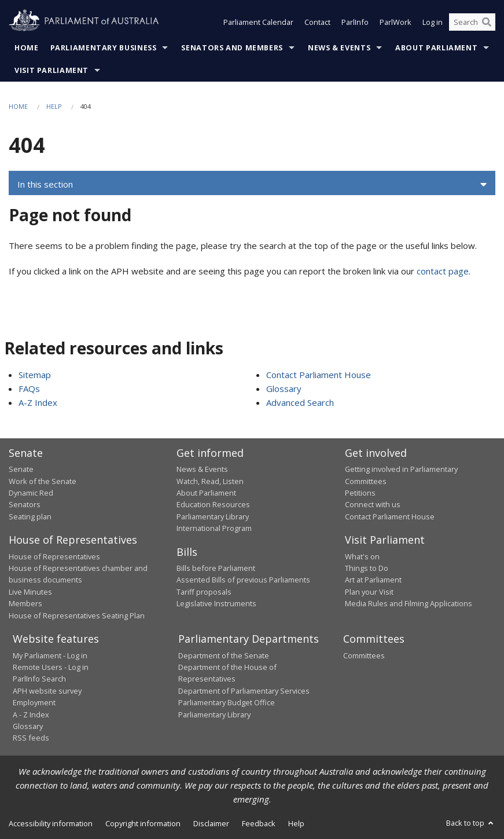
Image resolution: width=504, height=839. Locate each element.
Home (27, 48)
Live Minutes (30, 592)
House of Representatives (54, 556)
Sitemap (35, 375)
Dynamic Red (31, 493)
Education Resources (213, 504)
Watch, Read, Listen (210, 481)
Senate (21, 469)
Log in (433, 22)
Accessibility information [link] (51, 823)
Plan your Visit (369, 592)
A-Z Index (38, 402)
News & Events (339, 48)
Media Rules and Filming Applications (409, 603)
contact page (443, 271)
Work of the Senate (43, 481)
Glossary (284, 389)
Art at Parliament (373, 580)
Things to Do (367, 568)
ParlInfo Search (39, 679)
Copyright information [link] (143, 823)
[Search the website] (472, 22)
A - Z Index (31, 715)
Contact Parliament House (319, 375)
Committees (364, 655)
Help (54, 106)
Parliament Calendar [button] (258, 22)
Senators (25, 504)
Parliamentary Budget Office (227, 702)
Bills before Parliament (216, 568)
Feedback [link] (259, 823)
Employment (34, 702)
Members (25, 603)
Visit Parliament (51, 70)
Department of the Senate (224, 655)
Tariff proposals (204, 592)
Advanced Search (300, 402)
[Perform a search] (487, 22)
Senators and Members (232, 48)
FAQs (29, 389)
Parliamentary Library (213, 516)
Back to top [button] (471, 823)
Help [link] (296, 823)
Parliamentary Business (104, 48)
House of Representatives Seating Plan (77, 615)
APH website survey (47, 691)
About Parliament (436, 48)
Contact (317, 22)
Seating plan (30, 516)
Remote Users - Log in (51, 667)
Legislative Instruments (216, 603)
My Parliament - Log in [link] (50, 655)
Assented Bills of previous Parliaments (243, 580)
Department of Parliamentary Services (244, 691)
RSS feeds (31, 738)
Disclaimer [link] (211, 823)
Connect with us (373, 504)
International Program (214, 528)
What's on (362, 556)
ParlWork (396, 22)
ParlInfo (355, 22)
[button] (252, 185)
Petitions (360, 493)
